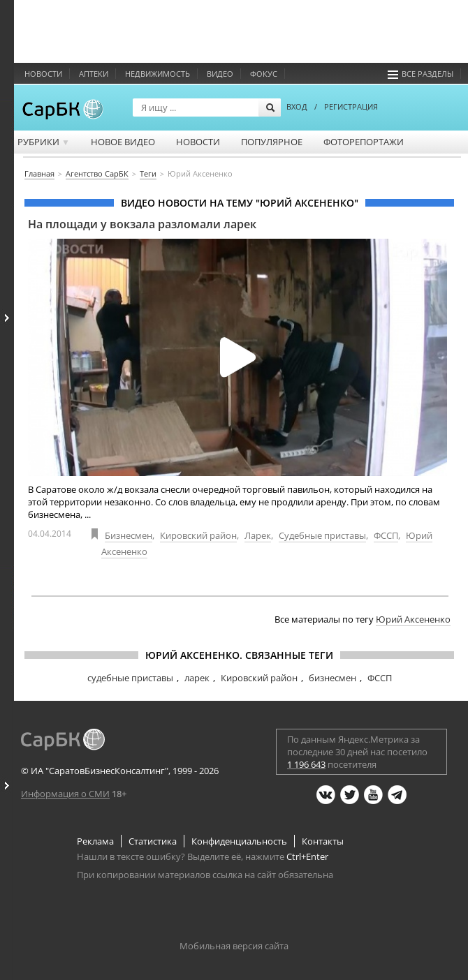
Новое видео (123, 142)
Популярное (272, 142)
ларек (197, 678)
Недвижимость (158, 74)
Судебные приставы (322, 535)
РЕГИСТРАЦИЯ (351, 106)
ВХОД (297, 106)
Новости (43, 74)
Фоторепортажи (364, 142)
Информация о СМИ (65, 794)
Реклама (95, 841)
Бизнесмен (129, 535)
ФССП (386, 535)
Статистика (153, 841)
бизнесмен (332, 678)
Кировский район (198, 535)
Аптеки (94, 74)
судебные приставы (130, 678)
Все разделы (421, 74)
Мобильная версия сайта (234, 946)
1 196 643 (306, 764)
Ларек (258, 535)
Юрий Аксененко (413, 619)
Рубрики (44, 142)
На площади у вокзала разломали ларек (142, 224)
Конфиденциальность (239, 841)
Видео (220, 74)
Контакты (323, 841)
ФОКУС (264, 74)
